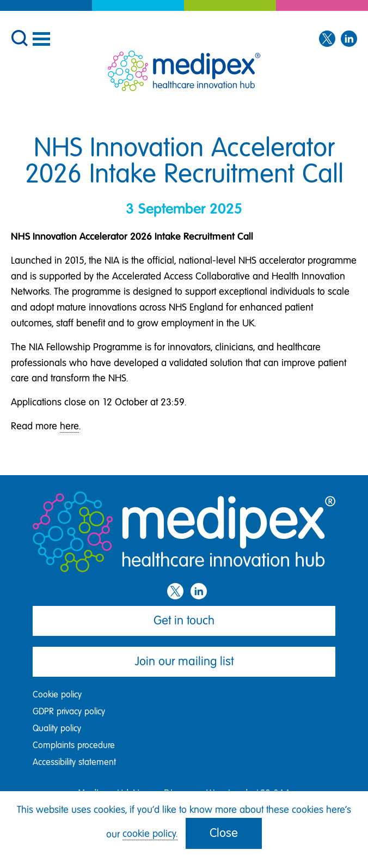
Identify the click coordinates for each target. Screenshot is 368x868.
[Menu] (41, 39)
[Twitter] (327, 39)
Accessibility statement (74, 762)
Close (224, 833)
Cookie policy (57, 694)
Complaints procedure (74, 745)
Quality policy (57, 728)
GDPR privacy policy (69, 711)
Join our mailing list (184, 661)
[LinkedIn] (349, 39)
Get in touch (184, 620)
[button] (19, 37)
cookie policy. (150, 834)
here (69, 426)
